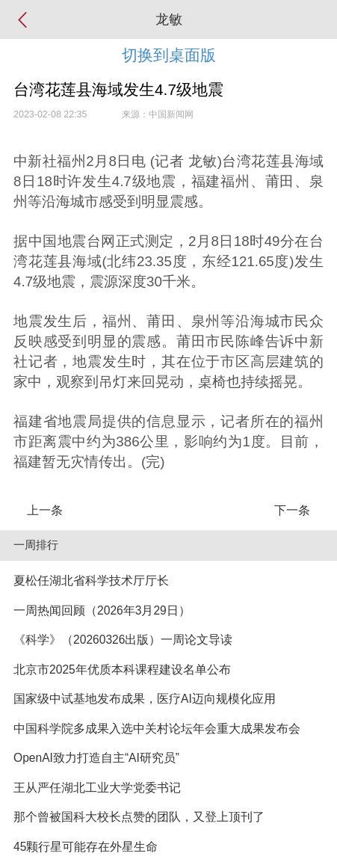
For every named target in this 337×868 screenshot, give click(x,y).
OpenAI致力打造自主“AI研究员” (96, 758)
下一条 (292, 510)
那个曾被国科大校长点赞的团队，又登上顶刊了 (139, 817)
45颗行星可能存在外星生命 (86, 847)
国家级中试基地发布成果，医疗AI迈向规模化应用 (145, 699)
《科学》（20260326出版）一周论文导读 (123, 640)
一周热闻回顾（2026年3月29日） (102, 610)
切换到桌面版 (169, 55)
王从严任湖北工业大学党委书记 (97, 788)
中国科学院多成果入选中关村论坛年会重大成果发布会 (157, 729)
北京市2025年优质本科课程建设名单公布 (122, 670)
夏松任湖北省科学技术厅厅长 (91, 581)
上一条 (45, 510)
